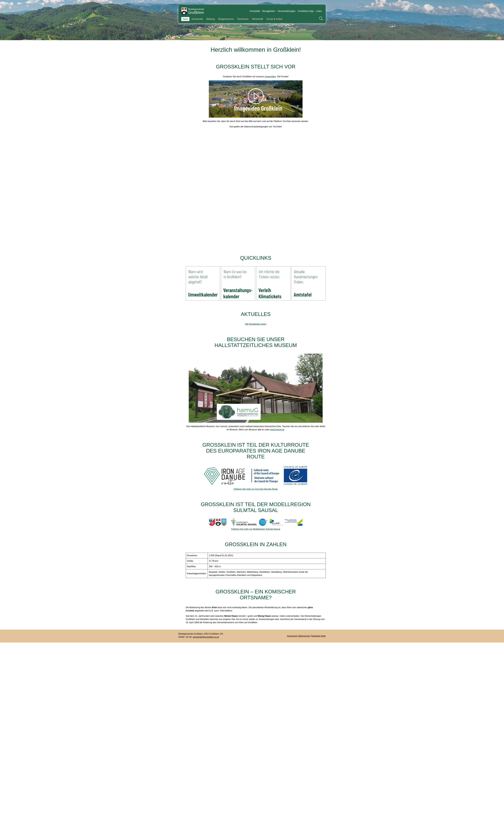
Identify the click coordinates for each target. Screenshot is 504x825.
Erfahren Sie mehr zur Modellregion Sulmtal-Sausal (256, 529)
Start (185, 19)
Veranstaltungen (287, 11)
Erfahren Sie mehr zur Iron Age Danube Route (256, 489)
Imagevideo (270, 77)
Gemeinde (197, 19)
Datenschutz (304, 636)
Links (319, 11)
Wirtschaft (257, 19)
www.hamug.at (277, 430)
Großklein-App (306, 11)
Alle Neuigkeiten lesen (256, 324)
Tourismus (243, 19)
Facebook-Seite (318, 636)
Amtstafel (255, 11)
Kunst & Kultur (274, 19)
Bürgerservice (226, 19)
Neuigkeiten (269, 11)
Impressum (292, 636)
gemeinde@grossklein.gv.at (206, 637)
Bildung (211, 19)
